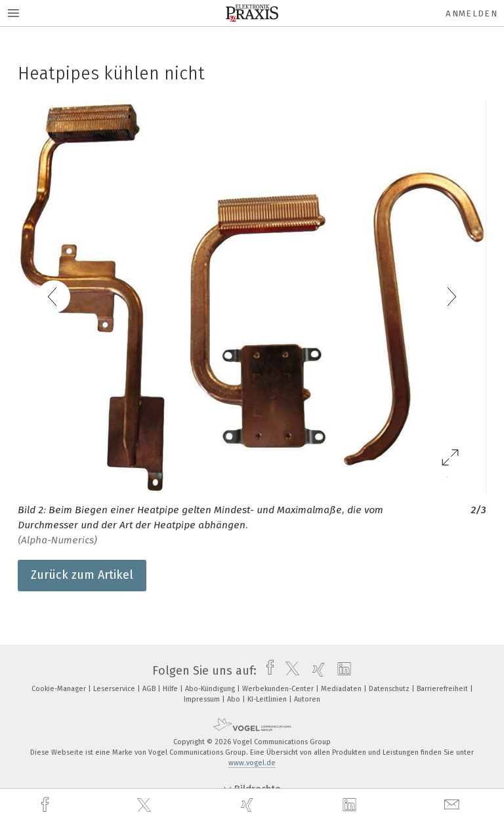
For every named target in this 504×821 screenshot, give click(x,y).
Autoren (307, 699)
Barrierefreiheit (443, 689)
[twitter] (146, 805)
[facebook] (47, 805)
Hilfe (171, 689)
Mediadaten (342, 689)
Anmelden (472, 13)
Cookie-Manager (60, 689)
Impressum (203, 699)
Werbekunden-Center (279, 689)
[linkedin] (351, 805)
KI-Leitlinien (268, 699)
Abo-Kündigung (211, 689)
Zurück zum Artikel (82, 575)
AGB (150, 689)
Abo (235, 699)
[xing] (249, 805)
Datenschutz (390, 689)
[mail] (453, 805)
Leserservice (115, 689)
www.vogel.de (252, 763)
